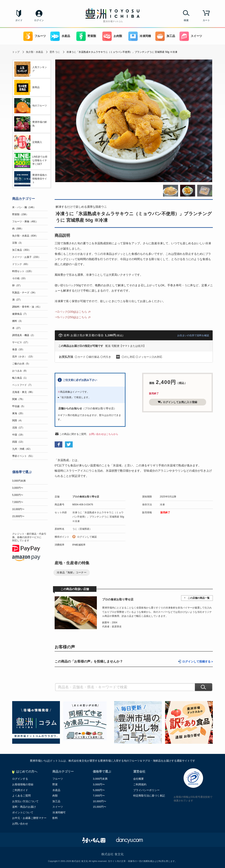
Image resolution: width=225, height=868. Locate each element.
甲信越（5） (19, 406)
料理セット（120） (23, 271)
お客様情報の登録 (23, 784)
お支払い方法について (25, 801)
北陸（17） (18, 428)
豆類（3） (18, 243)
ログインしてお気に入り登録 (177, 402)
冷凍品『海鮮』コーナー (72, 572)
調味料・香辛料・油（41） (27, 307)
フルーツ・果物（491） (25, 222)
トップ (16, 52)
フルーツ (35, 36)
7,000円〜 (18, 502)
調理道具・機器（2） (24, 335)
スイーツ (191, 36)
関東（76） (18, 399)
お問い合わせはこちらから (104, 434)
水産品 (60, 36)
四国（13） (18, 442)
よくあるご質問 (21, 796)
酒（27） (17, 300)
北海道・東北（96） (23, 392)
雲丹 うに (55, 52)
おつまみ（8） (20, 371)
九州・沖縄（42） (22, 449)
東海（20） (18, 413)
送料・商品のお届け (24, 807)
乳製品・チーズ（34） (24, 293)
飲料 (55, 818)
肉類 (55, 796)
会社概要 (138, 779)
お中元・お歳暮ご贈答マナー (29, 818)
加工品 (165, 36)
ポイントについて (23, 812)
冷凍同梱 (140, 36)
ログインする (20, 779)
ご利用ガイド (20, 790)
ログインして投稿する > (198, 662)
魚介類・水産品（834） (25, 236)
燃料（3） (18, 321)
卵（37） (17, 285)
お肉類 (112, 36)
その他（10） (20, 278)
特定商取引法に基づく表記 (149, 796)
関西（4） (18, 420)
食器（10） (18, 349)
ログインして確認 (87, 537)
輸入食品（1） (20, 378)
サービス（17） (21, 342)
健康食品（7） (20, 314)
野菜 (55, 784)
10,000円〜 (18, 509)
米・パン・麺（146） (24, 207)
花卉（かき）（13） (23, 357)
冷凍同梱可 (59, 812)
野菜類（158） (20, 214)
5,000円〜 (18, 495)
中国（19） (18, 435)
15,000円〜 (18, 516)
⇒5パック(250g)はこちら (71, 317)
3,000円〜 (18, 488)
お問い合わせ (20, 824)
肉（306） (18, 229)
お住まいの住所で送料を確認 (193, 335)
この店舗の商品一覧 (199, 598)
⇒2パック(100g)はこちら (71, 312)
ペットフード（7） (23, 385)
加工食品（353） (22, 250)
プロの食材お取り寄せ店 (86, 497)
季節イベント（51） (23, 456)
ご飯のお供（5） (21, 364)
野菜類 (86, 36)
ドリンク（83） (21, 264)
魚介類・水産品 (35, 52)
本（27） (17, 328)
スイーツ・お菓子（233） (26, 257)
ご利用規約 (140, 784)
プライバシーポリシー (146, 790)
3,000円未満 (19, 481)
